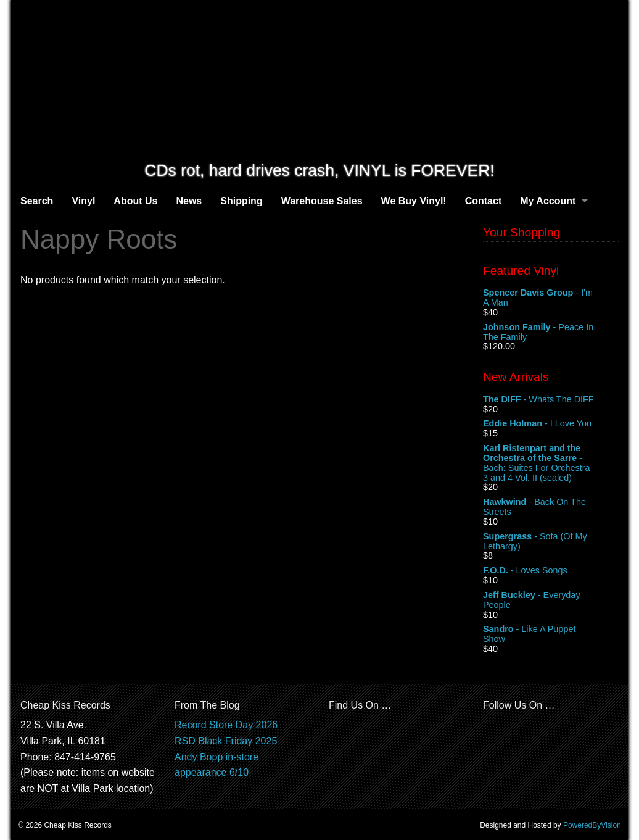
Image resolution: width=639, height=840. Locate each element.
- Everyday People (551, 601)
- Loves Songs (551, 571)
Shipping (241, 201)
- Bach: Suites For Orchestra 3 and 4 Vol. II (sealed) (551, 463)
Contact (484, 201)
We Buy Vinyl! (414, 201)
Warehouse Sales (322, 201)
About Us (135, 201)
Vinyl (83, 201)
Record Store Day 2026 (226, 725)
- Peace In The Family (551, 333)
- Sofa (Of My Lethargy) (551, 542)
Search (37, 201)
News (189, 201)
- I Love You (551, 424)
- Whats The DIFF (551, 400)
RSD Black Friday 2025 (226, 741)
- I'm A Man (551, 298)
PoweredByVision (592, 825)
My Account (548, 201)
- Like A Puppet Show (551, 634)
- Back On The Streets (551, 507)
